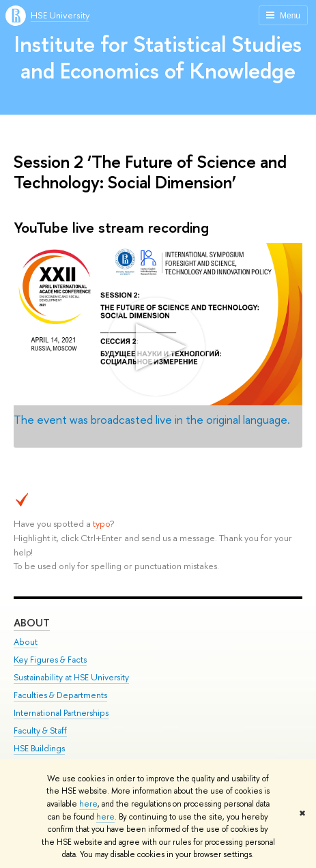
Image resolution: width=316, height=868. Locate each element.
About (32, 623)
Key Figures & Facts (50, 660)
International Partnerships (61, 713)
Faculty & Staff (40, 730)
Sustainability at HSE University (71, 677)
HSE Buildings (39, 748)
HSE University (60, 15)
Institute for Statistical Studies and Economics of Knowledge (158, 57)
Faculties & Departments (60, 695)
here (88, 804)
